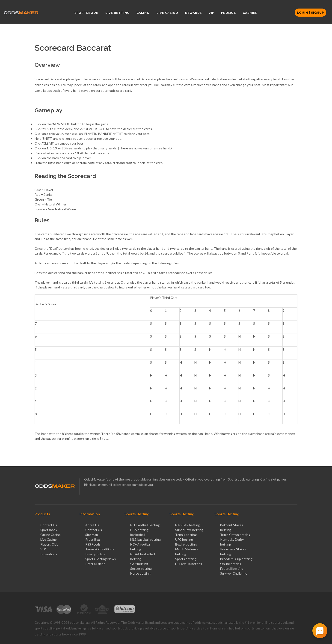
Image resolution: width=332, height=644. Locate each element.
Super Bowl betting (189, 530)
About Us (92, 525)
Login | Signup (310, 13)
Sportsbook (49, 530)
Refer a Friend (95, 564)
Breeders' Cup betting (236, 559)
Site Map (92, 535)
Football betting (232, 568)
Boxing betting (186, 544)
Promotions (49, 554)
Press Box (93, 539)
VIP (43, 549)
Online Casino (50, 535)
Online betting (231, 564)
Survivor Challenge (234, 573)
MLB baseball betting (145, 539)
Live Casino (49, 539)
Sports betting (186, 559)
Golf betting (139, 564)
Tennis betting (186, 535)
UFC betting (184, 539)
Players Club (49, 544)
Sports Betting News (101, 559)
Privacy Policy (95, 554)
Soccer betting (141, 568)
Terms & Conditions (100, 549)
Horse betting (140, 573)
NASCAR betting (188, 525)
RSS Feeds (93, 544)
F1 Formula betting (189, 564)
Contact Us (49, 525)
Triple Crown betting (235, 535)
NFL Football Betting (145, 525)
